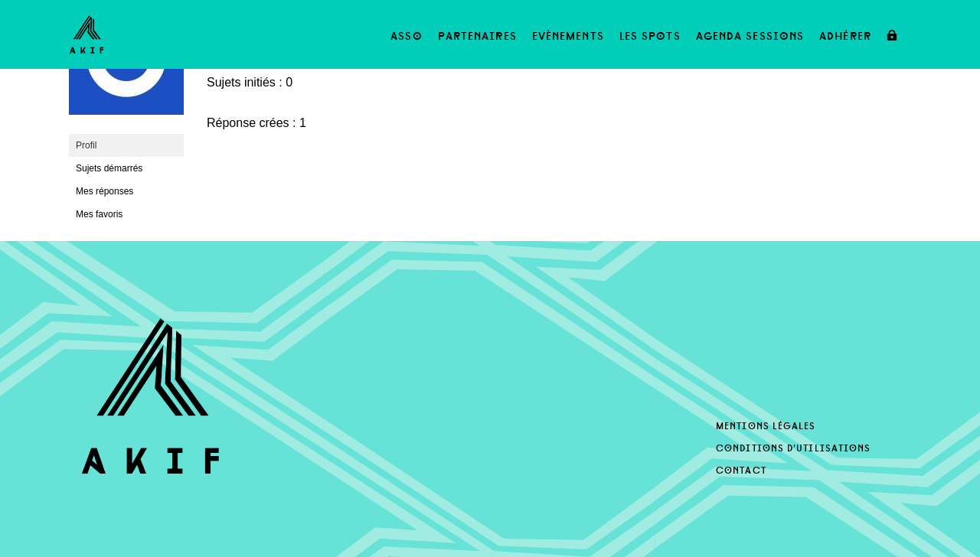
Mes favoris (99, 214)
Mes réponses (105, 191)
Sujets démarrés (109, 168)
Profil (86, 145)
